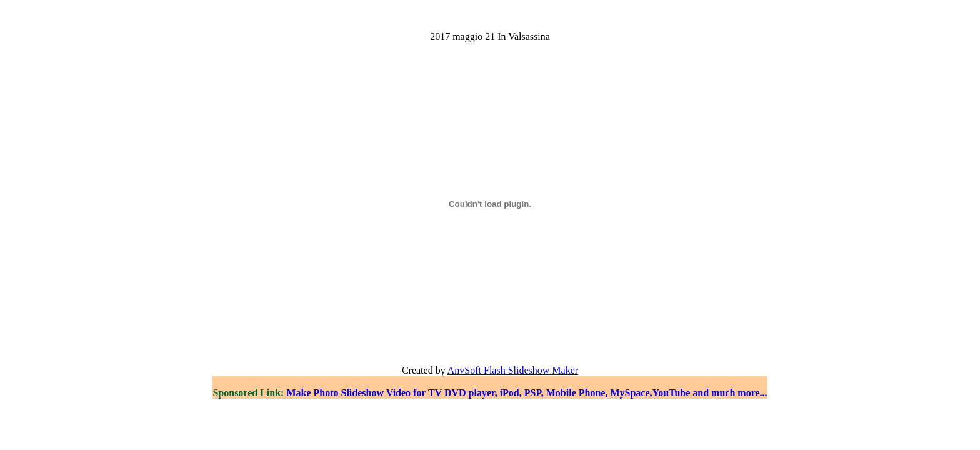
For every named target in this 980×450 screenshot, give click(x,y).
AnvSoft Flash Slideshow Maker (513, 370)
